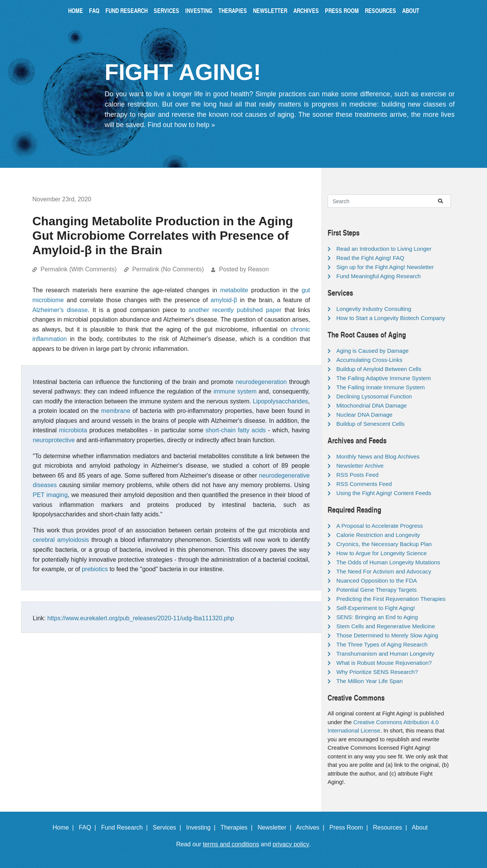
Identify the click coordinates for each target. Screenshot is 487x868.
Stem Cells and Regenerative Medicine (386, 626)
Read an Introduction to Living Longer (384, 249)
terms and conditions (231, 844)
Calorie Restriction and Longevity (378, 535)
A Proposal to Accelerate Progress (380, 526)
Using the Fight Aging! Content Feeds (384, 493)
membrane (116, 411)
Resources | (392, 827)
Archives (306, 10)
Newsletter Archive (360, 466)
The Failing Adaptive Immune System (384, 378)
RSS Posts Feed (357, 475)
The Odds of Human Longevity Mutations (388, 562)
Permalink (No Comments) (168, 269)
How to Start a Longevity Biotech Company (391, 318)
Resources (380, 10)
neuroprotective (54, 440)
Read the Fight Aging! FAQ (370, 258)
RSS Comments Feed (364, 484)
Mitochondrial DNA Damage (372, 405)
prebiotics (95, 569)
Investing (199, 10)
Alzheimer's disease (60, 310)
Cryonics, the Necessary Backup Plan (384, 544)
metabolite (234, 290)
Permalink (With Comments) (78, 269)
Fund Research (127, 10)
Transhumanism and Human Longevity (385, 654)
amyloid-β (224, 300)
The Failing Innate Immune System (381, 387)
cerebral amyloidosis (61, 540)
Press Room (342, 10)
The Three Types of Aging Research (382, 644)
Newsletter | (276, 827)
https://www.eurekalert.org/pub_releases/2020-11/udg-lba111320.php (141, 618)
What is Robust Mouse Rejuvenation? (384, 663)
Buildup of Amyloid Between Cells (379, 369)
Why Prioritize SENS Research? (377, 672)
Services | (169, 827)
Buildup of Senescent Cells (370, 424)
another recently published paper (235, 310)
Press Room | (350, 827)
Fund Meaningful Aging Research (379, 276)
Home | (65, 827)
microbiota (73, 430)
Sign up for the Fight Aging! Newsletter (385, 267)
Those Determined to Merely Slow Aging (387, 635)
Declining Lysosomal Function (374, 396)
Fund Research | (126, 827)
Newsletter (270, 10)
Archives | (312, 827)
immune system (235, 391)
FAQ (94, 10)
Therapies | (238, 827)
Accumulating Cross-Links (369, 360)
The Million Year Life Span (369, 681)
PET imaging (50, 495)
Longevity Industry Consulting (374, 309)
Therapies (233, 10)
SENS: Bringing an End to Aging (377, 617)
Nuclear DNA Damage (364, 415)
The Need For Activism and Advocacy (384, 571)
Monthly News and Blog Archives (378, 456)
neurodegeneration (261, 382)
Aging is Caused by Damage (372, 351)
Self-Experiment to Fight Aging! (376, 608)
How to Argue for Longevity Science (382, 553)
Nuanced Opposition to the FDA (377, 581)
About (411, 10)
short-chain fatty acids (236, 430)
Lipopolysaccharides (281, 401)
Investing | (202, 827)
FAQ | (89, 827)
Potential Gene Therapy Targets (376, 590)
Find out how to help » (181, 125)
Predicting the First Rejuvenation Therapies (391, 599)
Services (166, 10)
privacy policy (291, 844)
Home (76, 10)
